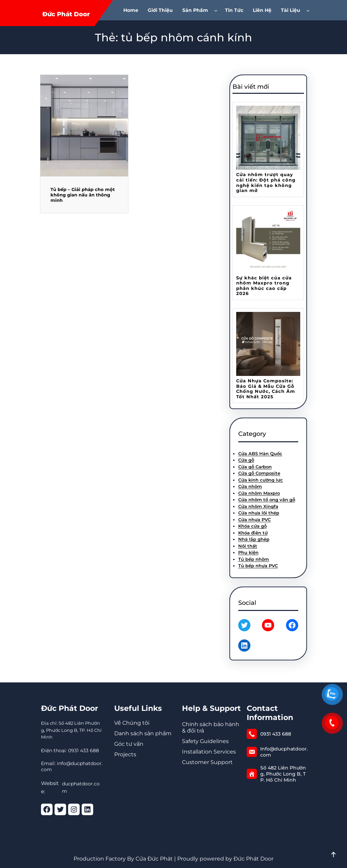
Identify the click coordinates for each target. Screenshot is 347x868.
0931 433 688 (276, 734)
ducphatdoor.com (81, 787)
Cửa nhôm (250, 486)
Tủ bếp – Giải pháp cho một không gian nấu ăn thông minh (83, 195)
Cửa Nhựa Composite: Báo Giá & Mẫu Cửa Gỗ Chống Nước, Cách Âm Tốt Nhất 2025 (266, 389)
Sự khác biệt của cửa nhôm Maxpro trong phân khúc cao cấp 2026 (264, 286)
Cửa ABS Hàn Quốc (260, 453)
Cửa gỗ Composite (259, 473)
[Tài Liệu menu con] (309, 10)
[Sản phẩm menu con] (217, 10)
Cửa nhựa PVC (254, 520)
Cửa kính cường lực (261, 480)
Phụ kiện (248, 552)
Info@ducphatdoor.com (284, 752)
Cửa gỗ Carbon (255, 467)
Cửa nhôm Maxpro (259, 493)
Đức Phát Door (66, 14)
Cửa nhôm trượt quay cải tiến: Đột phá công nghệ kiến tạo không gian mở (266, 183)
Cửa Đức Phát (154, 859)
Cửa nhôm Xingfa (258, 506)
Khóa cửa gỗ (252, 526)
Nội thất (248, 546)
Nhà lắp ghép (254, 539)
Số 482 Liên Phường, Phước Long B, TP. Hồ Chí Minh (283, 774)
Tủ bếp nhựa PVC (258, 566)
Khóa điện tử (253, 533)
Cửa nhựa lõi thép (259, 513)
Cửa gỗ (246, 460)
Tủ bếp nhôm (254, 559)
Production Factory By (104, 859)
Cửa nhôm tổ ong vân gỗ (267, 500)
